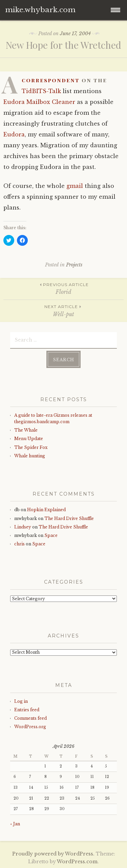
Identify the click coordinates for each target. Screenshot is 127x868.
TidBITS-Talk (41, 91)
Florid (63, 288)
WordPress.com (77, 862)
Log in (21, 701)
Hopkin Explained (46, 510)
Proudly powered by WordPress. (53, 854)
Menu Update (29, 439)
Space (51, 535)
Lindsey (23, 527)
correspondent (51, 80)
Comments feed (30, 718)
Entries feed (27, 710)
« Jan (15, 824)
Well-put (63, 310)
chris (19, 544)
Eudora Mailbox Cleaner (39, 102)
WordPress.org (30, 727)
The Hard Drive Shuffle (69, 518)
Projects (74, 265)
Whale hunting (30, 456)
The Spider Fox (31, 447)
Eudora (14, 134)
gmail (75, 186)
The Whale (26, 430)
